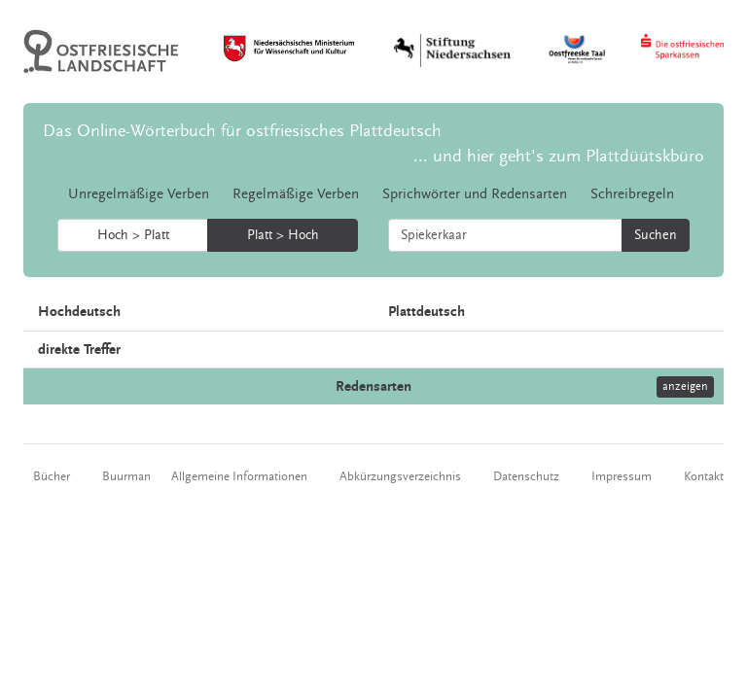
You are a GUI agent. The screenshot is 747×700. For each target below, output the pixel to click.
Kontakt (704, 476)
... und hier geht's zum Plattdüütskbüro (559, 156)
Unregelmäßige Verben (139, 194)
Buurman (126, 476)
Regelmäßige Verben (296, 194)
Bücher (52, 476)
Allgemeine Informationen (239, 476)
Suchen (656, 235)
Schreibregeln (632, 194)
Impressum (622, 476)
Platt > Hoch (283, 235)
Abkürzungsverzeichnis (400, 476)
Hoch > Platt (133, 235)
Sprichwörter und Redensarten (475, 194)
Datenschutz (526, 476)
